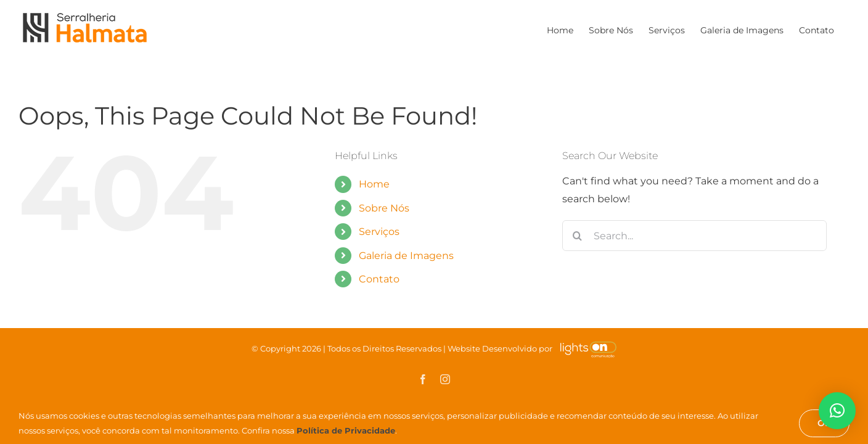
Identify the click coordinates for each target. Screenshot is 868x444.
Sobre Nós (384, 208)
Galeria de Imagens (406, 256)
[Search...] (694, 236)
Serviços (379, 232)
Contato (379, 279)
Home (374, 184)
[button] (837, 411)
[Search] (578, 236)
